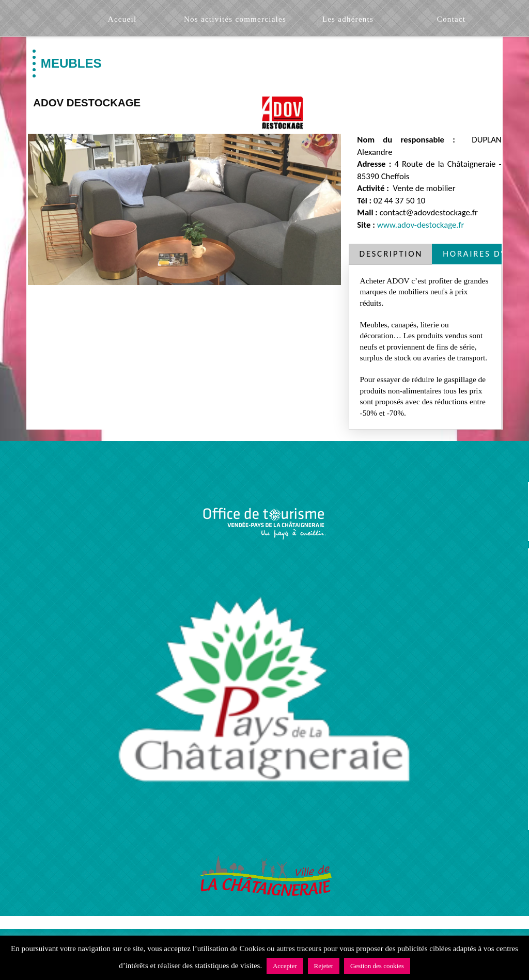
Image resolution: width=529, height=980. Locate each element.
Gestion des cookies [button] (377, 966)
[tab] (391, 254)
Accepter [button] (285, 966)
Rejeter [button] (324, 966)
